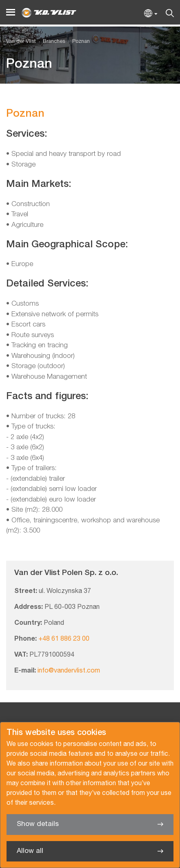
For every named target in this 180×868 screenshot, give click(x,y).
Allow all (30, 851)
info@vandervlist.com (69, 671)
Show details (38, 824)
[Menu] (11, 12)
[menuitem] (51, 42)
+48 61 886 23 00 (64, 639)
